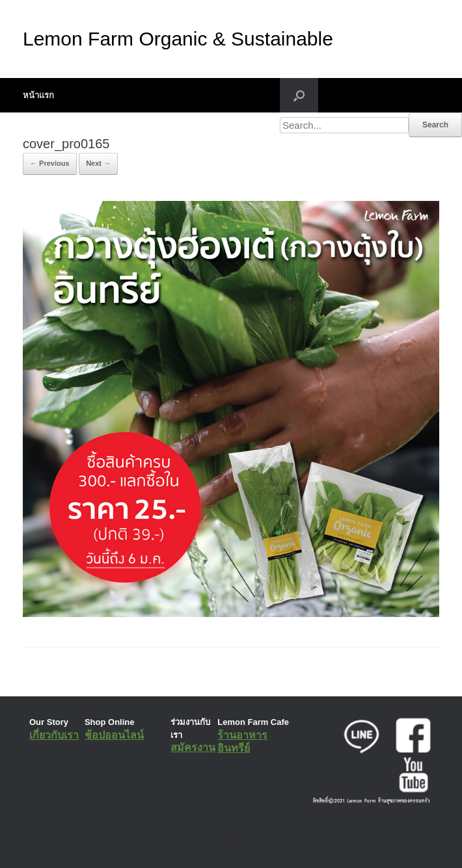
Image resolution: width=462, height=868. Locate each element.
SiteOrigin (222, 842)
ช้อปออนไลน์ (114, 735)
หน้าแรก (38, 95)
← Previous (50, 163)
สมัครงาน (193, 747)
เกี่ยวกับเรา (54, 735)
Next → (98, 163)
